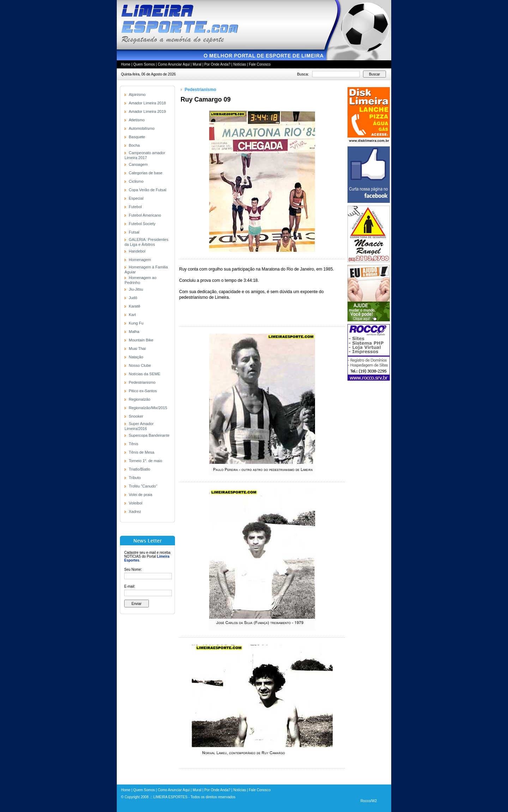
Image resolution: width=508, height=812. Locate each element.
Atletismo (137, 120)
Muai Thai (137, 349)
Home (126, 64)
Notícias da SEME (144, 374)
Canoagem (138, 164)
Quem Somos (144, 64)
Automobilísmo (142, 128)
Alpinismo (137, 95)
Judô (133, 298)
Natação (136, 357)
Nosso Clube (140, 365)
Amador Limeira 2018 (147, 103)
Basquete (137, 137)
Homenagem (140, 260)
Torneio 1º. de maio (146, 461)
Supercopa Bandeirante (149, 435)
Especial (136, 198)
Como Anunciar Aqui (174, 64)
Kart (132, 315)
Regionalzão (140, 399)
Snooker (136, 416)
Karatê (134, 306)
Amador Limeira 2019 (147, 111)
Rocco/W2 (369, 801)
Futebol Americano (145, 215)
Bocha (134, 145)
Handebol (137, 251)
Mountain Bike (141, 340)
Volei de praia (141, 495)
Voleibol (136, 503)
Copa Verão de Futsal (147, 190)
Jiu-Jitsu (136, 289)
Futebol (135, 207)
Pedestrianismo (142, 382)
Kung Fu (136, 323)
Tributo (135, 478)
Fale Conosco (260, 64)
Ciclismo (136, 181)
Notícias (240, 64)
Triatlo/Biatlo (140, 469)
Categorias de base (146, 173)
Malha (134, 332)
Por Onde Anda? (217, 64)
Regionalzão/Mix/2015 (148, 408)
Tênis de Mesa (141, 452)
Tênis (134, 444)
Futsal (134, 232)
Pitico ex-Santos (143, 391)
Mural (197, 64)
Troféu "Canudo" (143, 486)
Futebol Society (142, 224)
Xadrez (135, 511)
